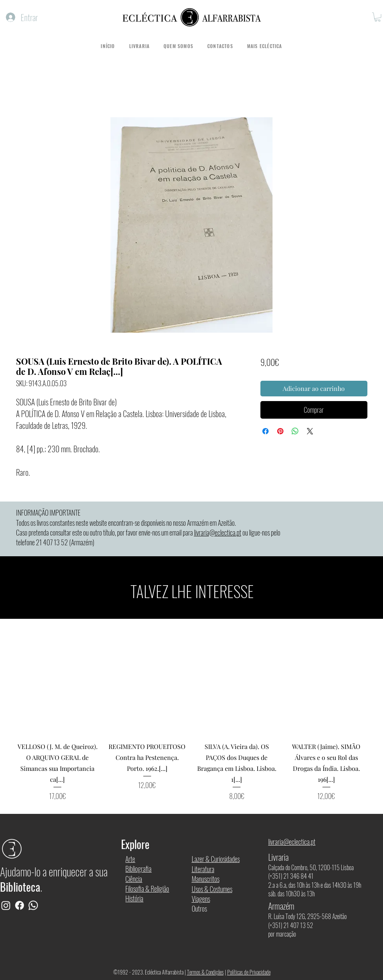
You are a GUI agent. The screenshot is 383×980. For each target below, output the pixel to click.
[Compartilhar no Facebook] (265, 431)
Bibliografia (138, 869)
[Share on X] (310, 431)
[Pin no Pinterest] (280, 431)
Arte (130, 859)
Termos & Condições (205, 972)
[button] (378, 17)
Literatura (203, 869)
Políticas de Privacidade (249, 972)
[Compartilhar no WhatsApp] (295, 431)
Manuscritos (206, 879)
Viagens (201, 899)
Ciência (134, 879)
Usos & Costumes (212, 889)
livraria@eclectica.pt (218, 532)
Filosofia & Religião (147, 889)
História (134, 898)
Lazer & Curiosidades (216, 859)
